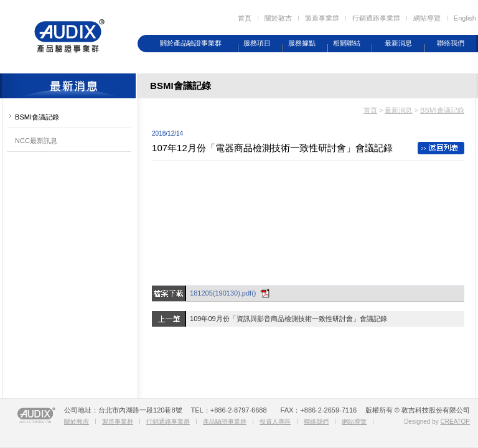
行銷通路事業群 (376, 18)
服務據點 (302, 43)
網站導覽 (427, 18)
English (465, 18)
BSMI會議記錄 (37, 117)
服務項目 (257, 43)
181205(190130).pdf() (223, 293)
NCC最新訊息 (36, 141)
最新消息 (398, 43)
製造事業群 (322, 18)
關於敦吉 (278, 18)
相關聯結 (347, 43)
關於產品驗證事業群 (191, 43)
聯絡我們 (451, 43)
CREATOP (455, 422)
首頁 (245, 18)
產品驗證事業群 (225, 422)
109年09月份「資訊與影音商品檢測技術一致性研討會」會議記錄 (288, 319)
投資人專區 (275, 422)
